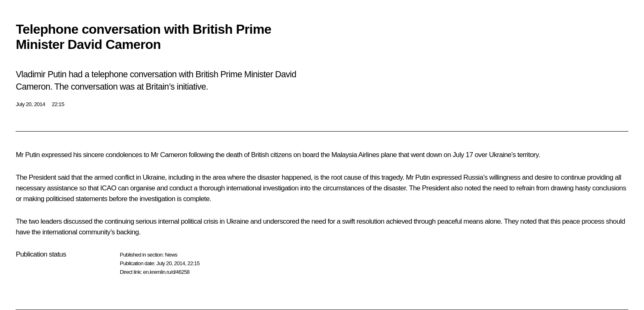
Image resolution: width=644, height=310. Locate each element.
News (171, 255)
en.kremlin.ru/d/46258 (166, 272)
